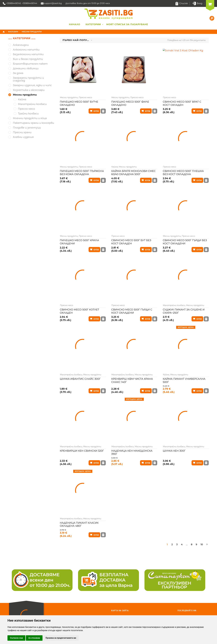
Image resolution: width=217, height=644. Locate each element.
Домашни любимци (26, 69)
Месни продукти (69, 97)
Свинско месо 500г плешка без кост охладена (183, 173)
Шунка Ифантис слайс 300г (80, 379)
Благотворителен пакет (30, 64)
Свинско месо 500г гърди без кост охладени (185, 242)
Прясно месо (86, 97)
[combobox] (77, 40)
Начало (75, 24)
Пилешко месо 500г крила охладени (79, 242)
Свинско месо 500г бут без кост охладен (131, 242)
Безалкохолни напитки (28, 54)
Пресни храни (22, 132)
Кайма (115, 167)
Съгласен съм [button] (16, 638)
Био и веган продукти (28, 59)
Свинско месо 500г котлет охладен (79, 311)
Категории (93, 24)
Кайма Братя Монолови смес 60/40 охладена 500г (133, 173)
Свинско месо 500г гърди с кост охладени (132, 311)
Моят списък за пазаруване (127, 24)
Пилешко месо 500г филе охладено (130, 103)
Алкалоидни (21, 45)
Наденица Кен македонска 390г (132, 452)
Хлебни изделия (23, 137)
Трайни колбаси (28, 114)
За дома (18, 73)
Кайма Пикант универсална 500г (184, 380)
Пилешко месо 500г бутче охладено (79, 103)
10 (202, 544)
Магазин (13, 32)
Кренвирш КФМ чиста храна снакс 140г (132, 380)
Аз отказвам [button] (34, 638)
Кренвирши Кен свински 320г (82, 451)
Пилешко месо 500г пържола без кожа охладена (82, 173)
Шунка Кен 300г (174, 451)
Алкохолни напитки (26, 50)
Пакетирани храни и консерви (33, 123)
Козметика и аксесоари (29, 90)
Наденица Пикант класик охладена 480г (79, 524)
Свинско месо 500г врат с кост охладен (182, 103)
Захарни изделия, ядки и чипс (32, 85)
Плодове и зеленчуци (27, 128)
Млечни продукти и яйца (30, 118)
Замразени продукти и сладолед (28, 79)
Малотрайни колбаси (174, 305)
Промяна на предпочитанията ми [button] (61, 638)
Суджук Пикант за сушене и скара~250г (184, 311)
